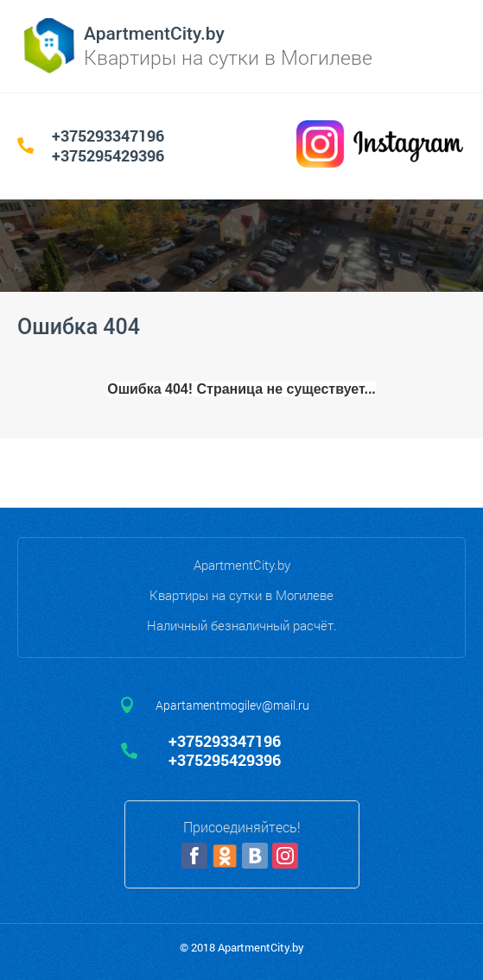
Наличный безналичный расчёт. (242, 625)
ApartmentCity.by (154, 34)
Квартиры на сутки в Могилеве (241, 595)
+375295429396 (108, 155)
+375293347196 (108, 136)
